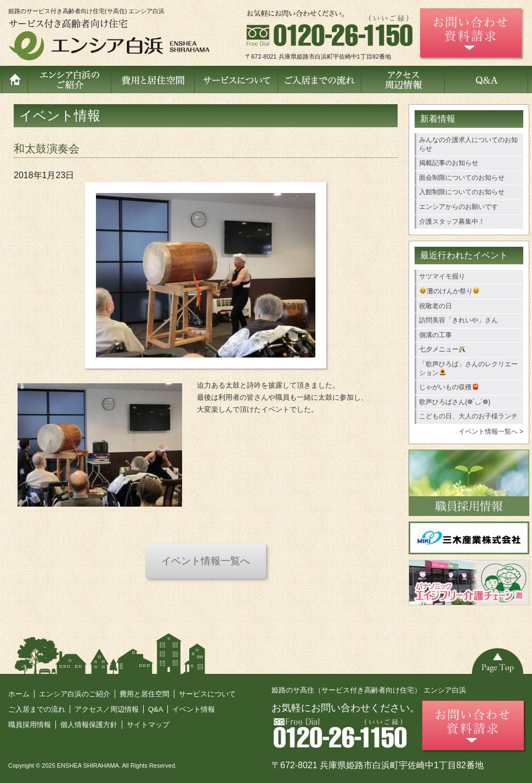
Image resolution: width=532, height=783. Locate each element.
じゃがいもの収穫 (449, 387)
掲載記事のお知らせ (449, 163)
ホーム (19, 694)
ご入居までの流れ (37, 709)
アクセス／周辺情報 (107, 709)
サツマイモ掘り (442, 276)
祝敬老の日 (435, 306)
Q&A (155, 709)
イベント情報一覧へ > (491, 432)
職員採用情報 (30, 725)
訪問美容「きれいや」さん (459, 320)
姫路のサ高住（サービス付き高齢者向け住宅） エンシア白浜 (369, 690)
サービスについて (207, 694)
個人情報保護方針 (89, 725)
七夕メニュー (442, 349)
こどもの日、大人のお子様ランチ (468, 416)
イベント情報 (194, 709)
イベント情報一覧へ (206, 561)
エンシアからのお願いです (459, 207)
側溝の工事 (435, 335)
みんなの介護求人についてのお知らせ (468, 144)
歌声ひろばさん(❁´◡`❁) (455, 402)
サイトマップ (148, 725)
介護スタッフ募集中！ (452, 222)
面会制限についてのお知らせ (462, 178)
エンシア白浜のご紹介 (75, 694)
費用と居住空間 (145, 694)
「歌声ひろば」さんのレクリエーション (468, 368)
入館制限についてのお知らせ (462, 192)
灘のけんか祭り (450, 291)
